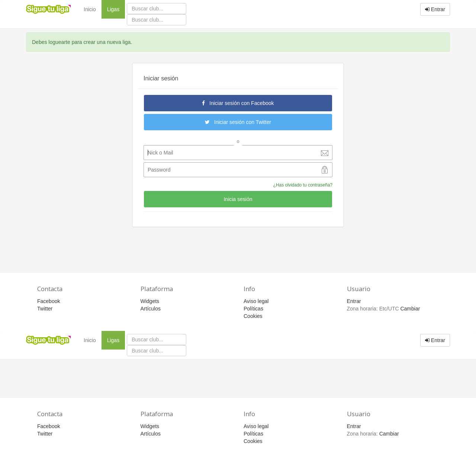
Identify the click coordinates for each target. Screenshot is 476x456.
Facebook (49, 301)
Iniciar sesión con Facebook (238, 103)
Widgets (150, 301)
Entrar (435, 9)
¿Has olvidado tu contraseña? (303, 185)
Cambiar (410, 309)
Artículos (151, 309)
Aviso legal (256, 301)
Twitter (45, 309)
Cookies (253, 316)
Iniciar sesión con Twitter (238, 122)
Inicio (90, 9)
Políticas (253, 309)
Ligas (116, 9)
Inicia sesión (238, 199)
